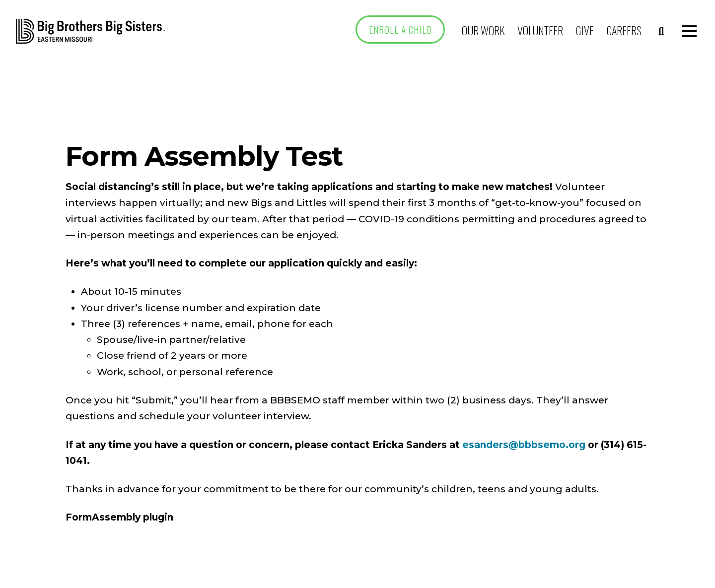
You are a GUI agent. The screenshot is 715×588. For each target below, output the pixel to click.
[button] (661, 31)
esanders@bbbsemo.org (524, 445)
